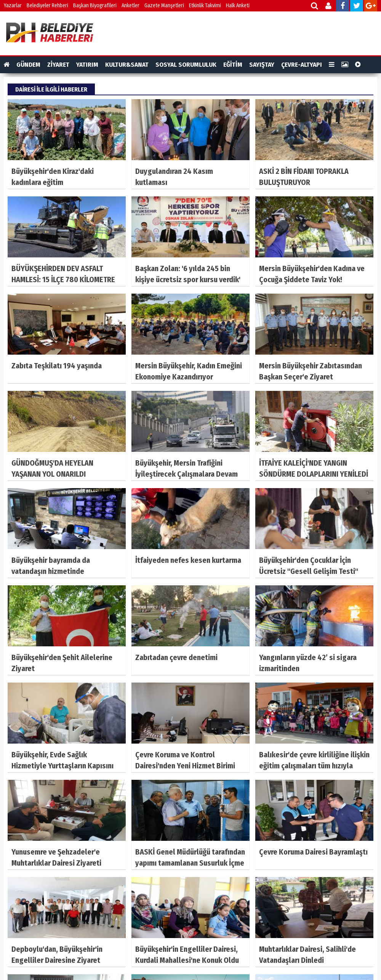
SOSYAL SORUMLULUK (186, 65)
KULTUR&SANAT (127, 65)
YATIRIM (87, 65)
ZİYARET (58, 65)
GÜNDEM (28, 65)
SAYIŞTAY (262, 65)
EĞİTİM (233, 65)
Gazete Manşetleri (164, 6)
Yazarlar (13, 6)
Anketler (130, 6)
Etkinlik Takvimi (205, 6)
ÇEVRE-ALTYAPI (302, 65)
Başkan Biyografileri (95, 6)
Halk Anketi (238, 6)
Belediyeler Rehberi (47, 6)
